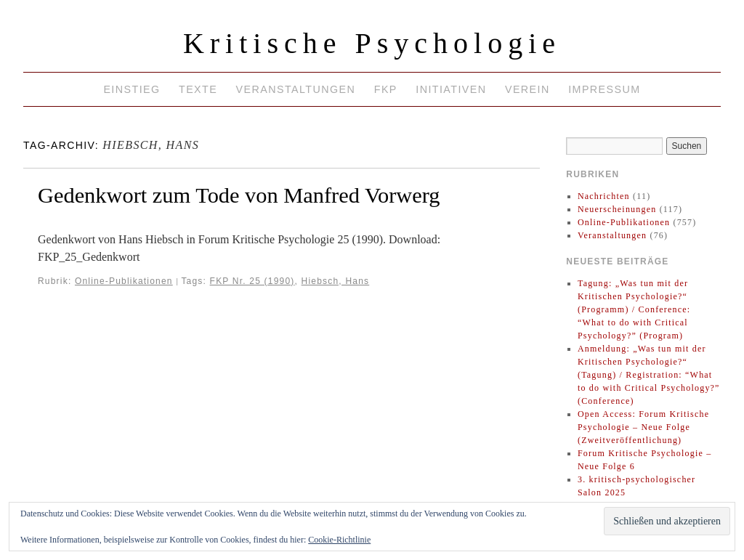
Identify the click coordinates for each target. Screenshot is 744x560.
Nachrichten (604, 196)
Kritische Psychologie (372, 43)
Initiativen (451, 89)
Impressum (604, 89)
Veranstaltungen (296, 89)
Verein (527, 89)
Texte (198, 89)
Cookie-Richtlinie (339, 540)
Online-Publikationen (124, 281)
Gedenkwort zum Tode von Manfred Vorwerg (239, 195)
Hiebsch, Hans (336, 281)
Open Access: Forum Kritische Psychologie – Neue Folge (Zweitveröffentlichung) (643, 427)
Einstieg (132, 89)
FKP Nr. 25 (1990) (252, 281)
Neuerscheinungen (617, 209)
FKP (386, 89)
